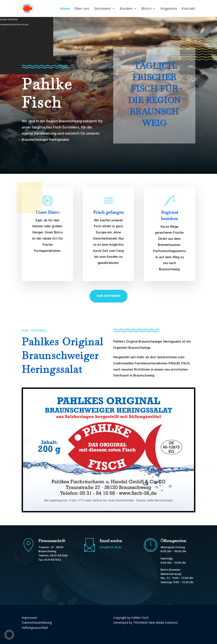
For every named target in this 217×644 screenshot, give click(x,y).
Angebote (169, 9)
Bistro (146, 9)
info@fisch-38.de (110, 547)
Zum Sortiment (108, 296)
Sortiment (102, 9)
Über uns (82, 9)
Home (65, 9)
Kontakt (189, 9)
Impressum (29, 618)
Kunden (126, 9)
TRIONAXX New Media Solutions (155, 622)
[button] (9, 635)
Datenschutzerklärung (37, 622)
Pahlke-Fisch (140, 618)
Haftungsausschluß (35, 628)
